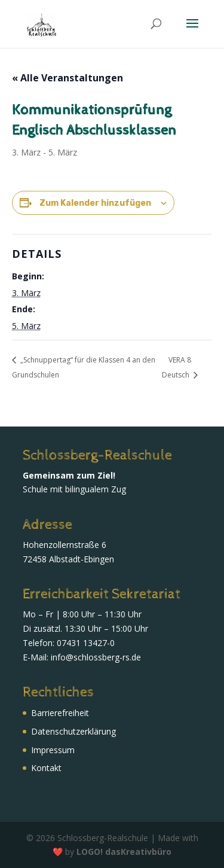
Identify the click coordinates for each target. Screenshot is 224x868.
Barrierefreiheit (60, 713)
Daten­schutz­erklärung (73, 731)
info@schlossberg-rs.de (96, 657)
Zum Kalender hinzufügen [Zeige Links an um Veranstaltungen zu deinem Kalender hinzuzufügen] (95, 203)
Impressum (53, 750)
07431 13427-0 (86, 643)
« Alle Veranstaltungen (67, 78)
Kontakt (46, 768)
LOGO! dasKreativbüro (124, 852)
